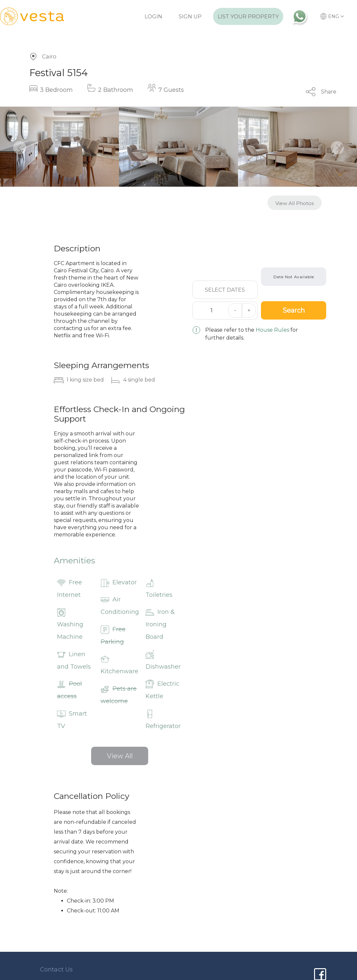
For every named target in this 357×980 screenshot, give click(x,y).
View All (120, 756)
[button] (20, 148)
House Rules (272, 330)
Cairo (49, 56)
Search (294, 310)
